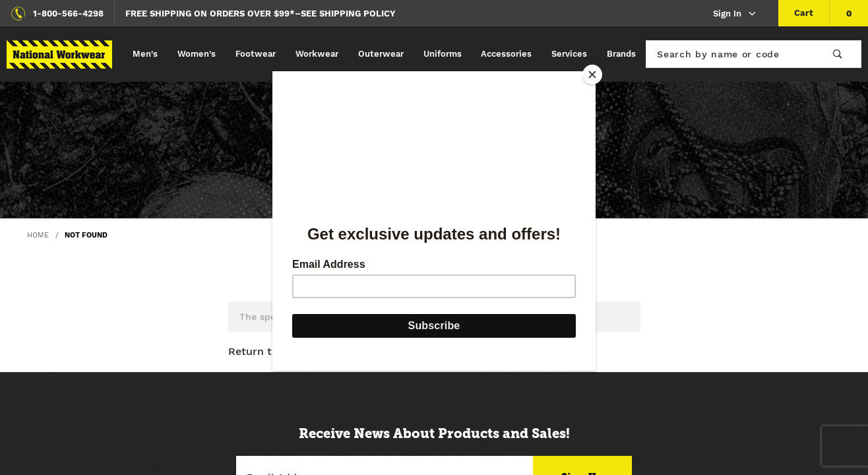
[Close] (592, 75)
